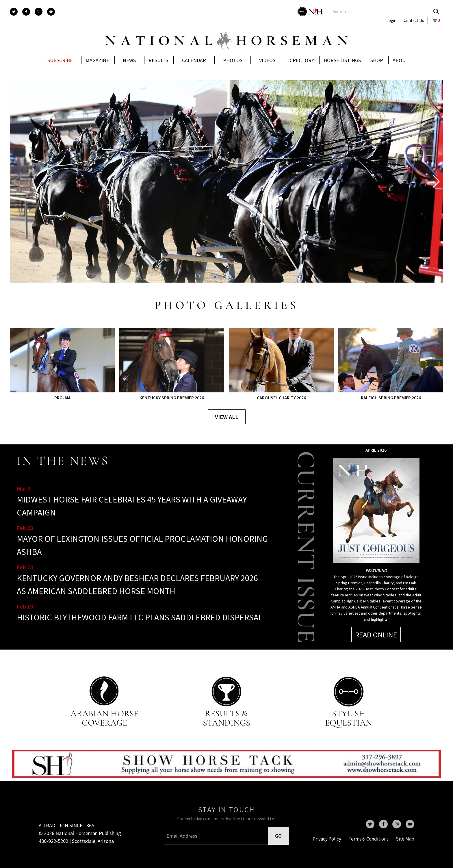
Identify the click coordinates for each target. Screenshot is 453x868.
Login (391, 20)
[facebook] (26, 12)
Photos (233, 60)
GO (278, 836)
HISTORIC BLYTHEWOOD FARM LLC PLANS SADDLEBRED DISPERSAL (140, 617)
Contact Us (414, 20)
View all (227, 417)
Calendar (194, 60)
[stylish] (303, 12)
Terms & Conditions (368, 839)
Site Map (405, 839)
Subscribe (60, 60)
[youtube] (51, 12)
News (129, 60)
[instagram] (39, 12)
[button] (436, 181)
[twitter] (14, 12)
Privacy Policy (327, 839)
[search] (436, 12)
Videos (267, 60)
